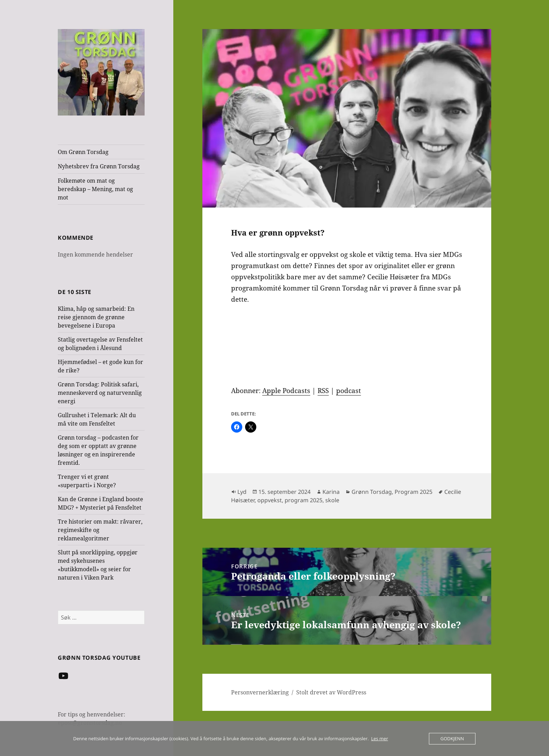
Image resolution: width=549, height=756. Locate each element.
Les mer (380, 738)
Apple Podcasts (286, 391)
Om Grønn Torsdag (83, 152)
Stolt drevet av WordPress (331, 692)
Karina (331, 492)
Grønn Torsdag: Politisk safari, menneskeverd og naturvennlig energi (100, 393)
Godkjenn (452, 738)
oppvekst (270, 500)
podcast (349, 391)
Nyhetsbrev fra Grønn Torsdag (99, 166)
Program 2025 (414, 492)
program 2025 (304, 500)
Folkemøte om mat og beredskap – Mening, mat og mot (95, 189)
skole (332, 500)
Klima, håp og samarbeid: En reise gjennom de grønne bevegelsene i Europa (96, 317)
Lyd (242, 492)
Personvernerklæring (260, 692)
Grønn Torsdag (372, 492)
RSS (323, 391)
